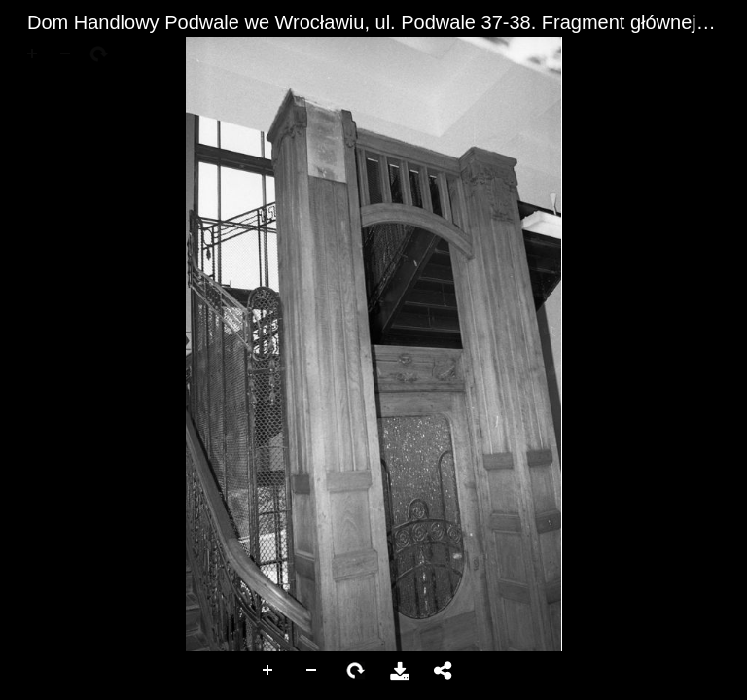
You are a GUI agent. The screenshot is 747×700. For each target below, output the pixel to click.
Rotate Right (356, 671)
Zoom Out (312, 671)
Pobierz (400, 671)
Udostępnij (444, 671)
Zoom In (268, 671)
